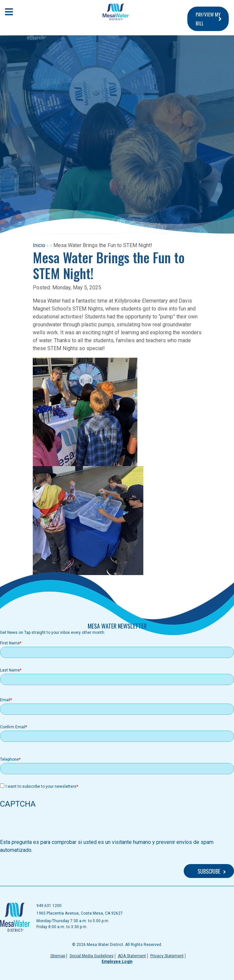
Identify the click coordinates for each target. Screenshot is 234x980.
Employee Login (117, 962)
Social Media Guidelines (92, 956)
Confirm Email (13, 727)
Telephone (9, 759)
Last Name (10, 670)
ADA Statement (132, 956)
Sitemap (58, 956)
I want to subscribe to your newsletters (41, 786)
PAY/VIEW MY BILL (208, 19)
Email (5, 700)
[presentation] (50, 825)
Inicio (39, 245)
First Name (10, 643)
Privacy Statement (167, 956)
